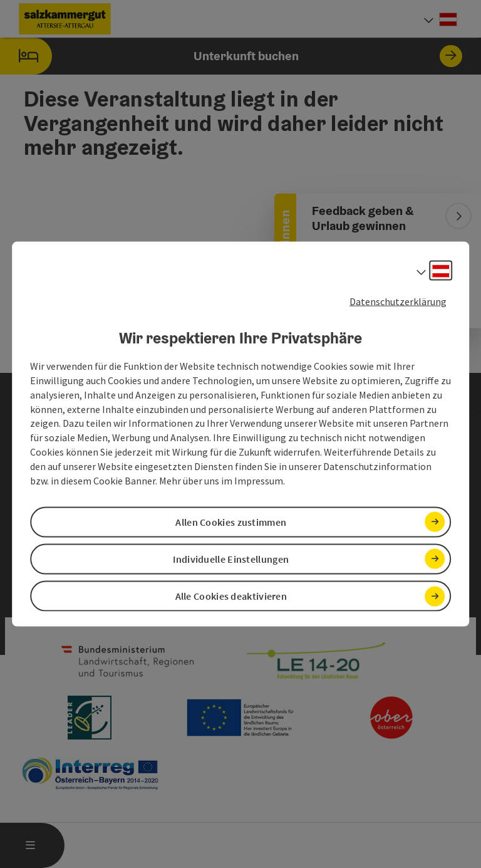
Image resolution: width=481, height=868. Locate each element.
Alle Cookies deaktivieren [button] (231, 596)
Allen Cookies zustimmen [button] (231, 521)
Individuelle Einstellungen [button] (231, 559)
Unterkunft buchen (231, 56)
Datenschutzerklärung (398, 301)
